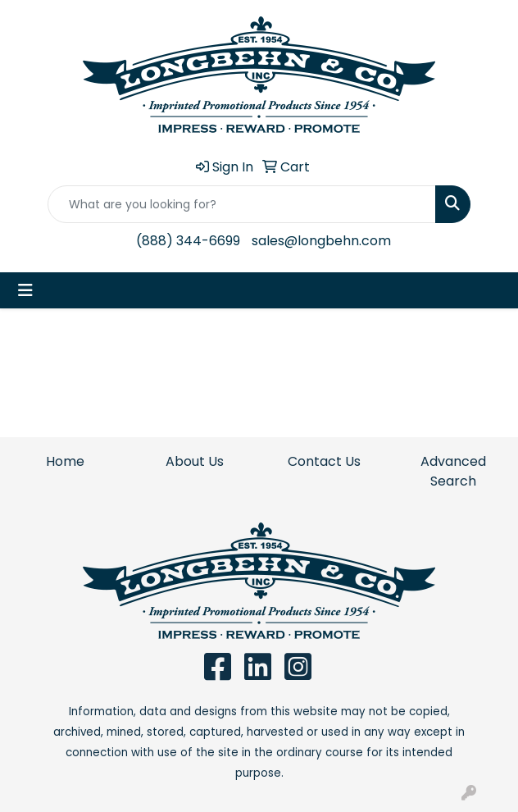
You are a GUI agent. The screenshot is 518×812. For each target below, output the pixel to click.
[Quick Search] (242, 204)
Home (65, 461)
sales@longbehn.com (321, 241)
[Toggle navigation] (25, 290)
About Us (195, 461)
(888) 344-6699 (188, 241)
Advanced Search (453, 471)
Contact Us (324, 461)
